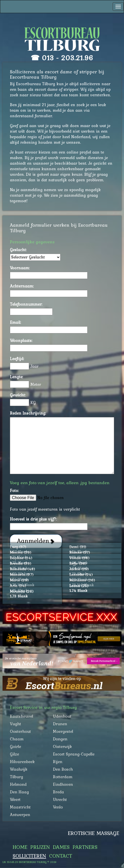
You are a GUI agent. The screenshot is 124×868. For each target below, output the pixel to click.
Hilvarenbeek (22, 762)
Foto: (14, 490)
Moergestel (63, 731)
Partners (85, 847)
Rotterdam (63, 777)
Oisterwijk (62, 746)
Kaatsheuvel (22, 716)
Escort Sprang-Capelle (74, 754)
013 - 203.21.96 (68, 58)
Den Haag (19, 792)
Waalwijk (19, 769)
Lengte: (16, 377)
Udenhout (62, 716)
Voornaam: (20, 268)
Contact (61, 856)
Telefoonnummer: (26, 304)
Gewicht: (18, 395)
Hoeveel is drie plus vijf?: (33, 519)
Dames (61, 847)
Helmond (18, 784)
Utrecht (60, 799)
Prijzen (40, 847)
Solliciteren (29, 856)
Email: (15, 322)
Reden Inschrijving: (28, 413)
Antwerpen (20, 815)
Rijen (58, 762)
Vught (15, 724)
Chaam (17, 739)
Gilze (14, 754)
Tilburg (16, 777)
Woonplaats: (21, 340)
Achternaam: (22, 286)
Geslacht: (18, 250)
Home (20, 847)
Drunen (60, 724)
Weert (15, 799)
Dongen (60, 739)
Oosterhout (20, 731)
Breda (58, 792)
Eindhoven (63, 784)
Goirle (15, 746)
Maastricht (20, 807)
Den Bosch (63, 769)
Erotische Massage (94, 833)
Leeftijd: (17, 359)
